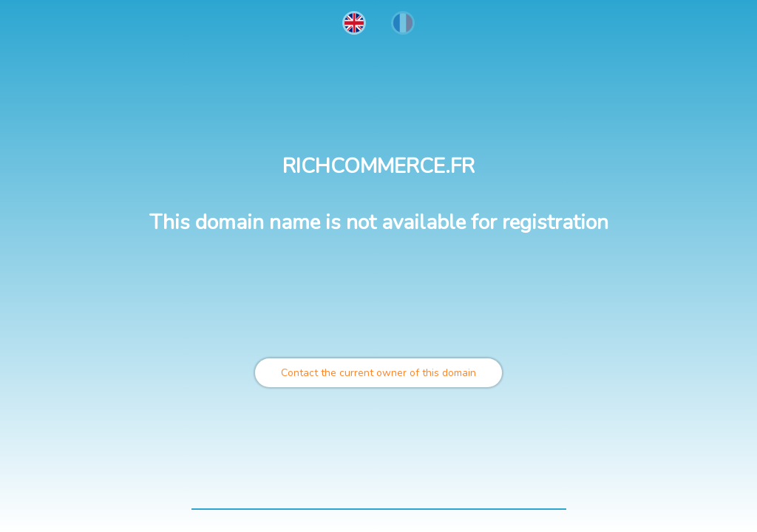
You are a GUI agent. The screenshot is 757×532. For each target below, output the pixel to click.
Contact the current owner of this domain (378, 373)
